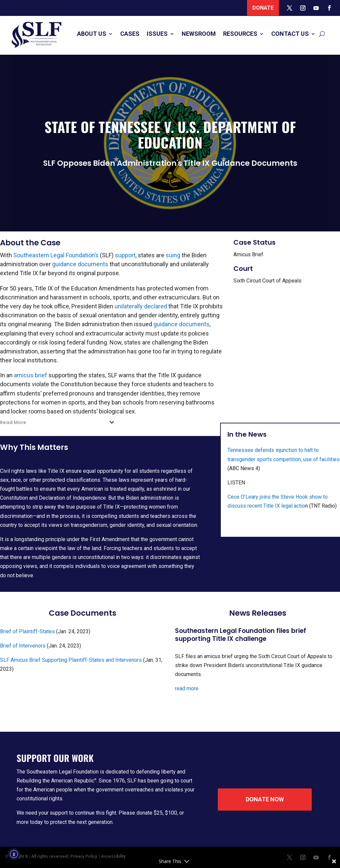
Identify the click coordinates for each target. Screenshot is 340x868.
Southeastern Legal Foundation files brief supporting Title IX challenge (241, 635)
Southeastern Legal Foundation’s (56, 255)
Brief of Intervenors (23, 646)
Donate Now (265, 799)
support (125, 255)
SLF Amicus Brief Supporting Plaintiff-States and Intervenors (71, 660)
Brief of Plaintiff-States (27, 631)
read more (187, 688)
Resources (240, 34)
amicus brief (31, 375)
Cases (130, 34)
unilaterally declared (141, 306)
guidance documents (80, 264)
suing (173, 255)
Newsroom (199, 34)
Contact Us (290, 34)
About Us (92, 34)
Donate (263, 8)
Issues (157, 34)
